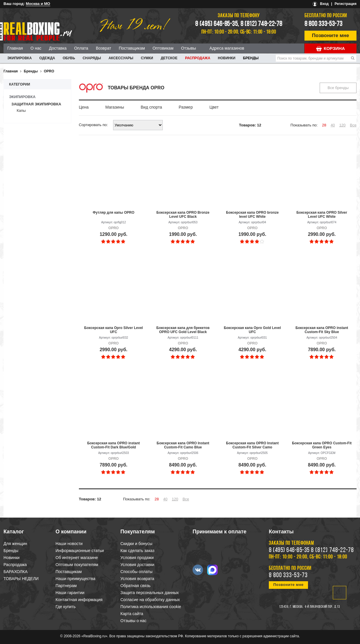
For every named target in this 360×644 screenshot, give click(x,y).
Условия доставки (137, 565)
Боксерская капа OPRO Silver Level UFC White (322, 215)
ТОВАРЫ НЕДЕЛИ (21, 579)
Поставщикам (132, 48)
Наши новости (69, 544)
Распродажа (198, 58)
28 (324, 125)
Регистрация (346, 4)
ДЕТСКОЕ (169, 58)
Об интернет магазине (77, 558)
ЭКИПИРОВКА (20, 58)
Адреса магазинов (227, 48)
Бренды (251, 58)
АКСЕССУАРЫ (121, 58)
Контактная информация (79, 600)
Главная (15, 48)
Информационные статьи (80, 551)
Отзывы (189, 48)
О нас (36, 48)
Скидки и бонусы (136, 544)
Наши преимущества (75, 579)
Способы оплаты (136, 572)
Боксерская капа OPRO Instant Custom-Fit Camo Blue (183, 445)
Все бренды (338, 88)
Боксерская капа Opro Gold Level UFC (252, 330)
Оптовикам (163, 48)
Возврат (104, 48)
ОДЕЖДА (47, 58)
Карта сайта (132, 614)
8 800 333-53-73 (323, 24)
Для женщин (15, 544)
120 (342, 125)
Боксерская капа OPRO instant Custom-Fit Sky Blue (322, 330)
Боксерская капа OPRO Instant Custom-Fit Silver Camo (252, 445)
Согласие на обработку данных (150, 600)
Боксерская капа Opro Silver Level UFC (114, 330)
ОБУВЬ (69, 58)
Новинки (227, 58)
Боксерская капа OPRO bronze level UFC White (252, 215)
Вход (324, 4)
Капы (21, 110)
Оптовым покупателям (77, 565)
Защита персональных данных (150, 593)
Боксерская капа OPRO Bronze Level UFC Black (183, 215)
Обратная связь (135, 586)
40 (333, 125)
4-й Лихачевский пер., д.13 (322, 607)
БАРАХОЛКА (15, 572)
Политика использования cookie (151, 607)
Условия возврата (137, 579)
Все (353, 125)
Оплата (81, 48)
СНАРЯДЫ (92, 58)
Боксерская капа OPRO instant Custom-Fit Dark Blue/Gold (113, 445)
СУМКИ (147, 58)
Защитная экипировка (36, 104)
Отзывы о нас (133, 621)
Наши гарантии (70, 593)
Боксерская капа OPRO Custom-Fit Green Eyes (322, 445)
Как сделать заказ (137, 551)
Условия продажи (137, 558)
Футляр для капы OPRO (114, 213)
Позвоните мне (331, 35)
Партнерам (66, 586)
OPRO (49, 71)
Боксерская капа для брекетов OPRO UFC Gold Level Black (183, 330)
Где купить (66, 607)
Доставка (58, 48)
